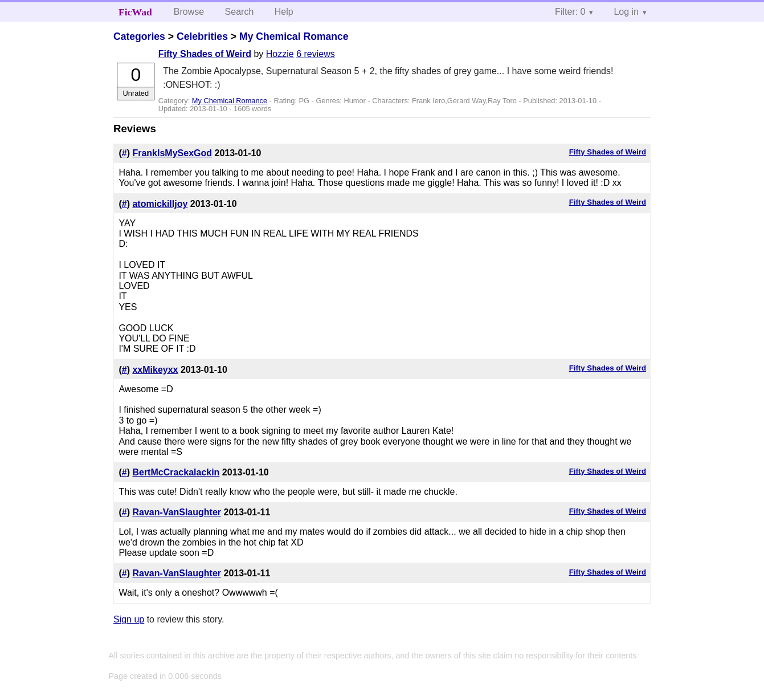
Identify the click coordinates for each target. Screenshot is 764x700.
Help (284, 12)
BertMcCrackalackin (176, 472)
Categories (139, 36)
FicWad (135, 12)
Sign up (129, 619)
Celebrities (202, 36)
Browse (189, 12)
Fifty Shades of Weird (205, 54)
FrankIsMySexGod (172, 153)
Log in (626, 12)
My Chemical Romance (294, 36)
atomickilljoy (160, 204)
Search (240, 12)
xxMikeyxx (155, 370)
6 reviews (316, 54)
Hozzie (280, 54)
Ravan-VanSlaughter (177, 512)
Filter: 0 (570, 12)
